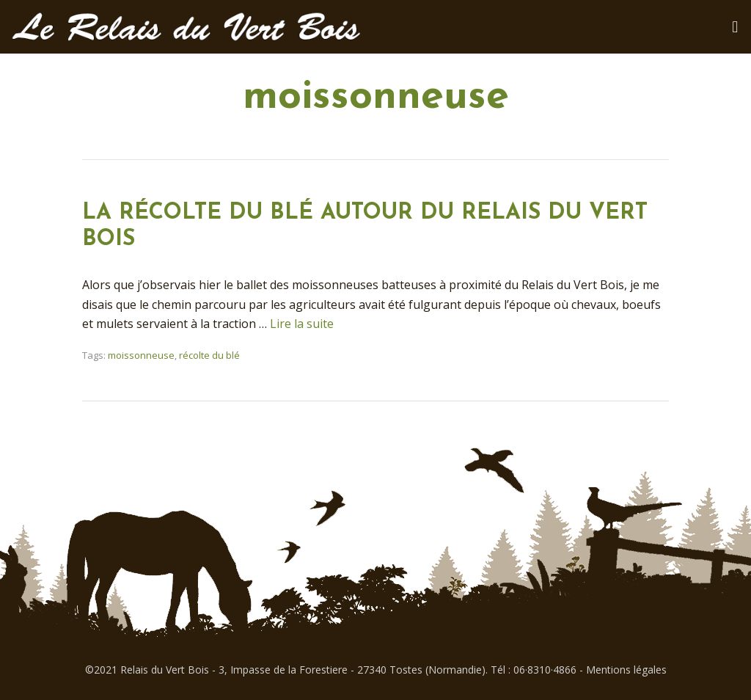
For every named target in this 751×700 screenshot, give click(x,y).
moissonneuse (141, 355)
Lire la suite (302, 324)
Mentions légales (626, 670)
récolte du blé (209, 355)
